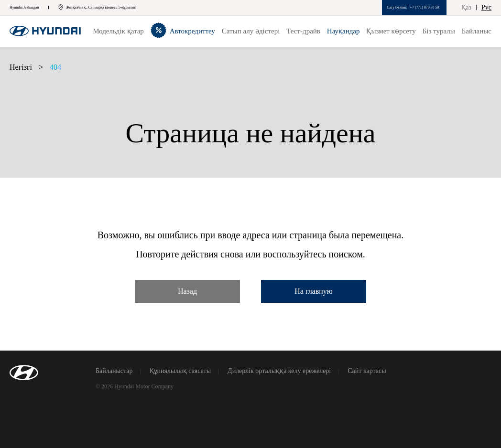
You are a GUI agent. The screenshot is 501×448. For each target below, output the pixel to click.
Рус (486, 7)
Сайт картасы (367, 371)
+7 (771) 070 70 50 (424, 7)
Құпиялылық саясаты (180, 371)
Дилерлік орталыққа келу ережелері (279, 371)
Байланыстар (114, 371)
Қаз (466, 7)
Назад (187, 291)
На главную (314, 291)
